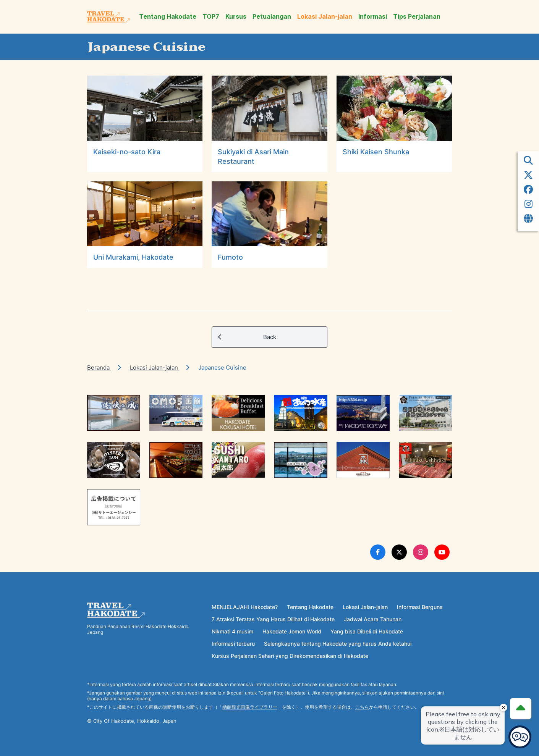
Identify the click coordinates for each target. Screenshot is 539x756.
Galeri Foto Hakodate (283, 693)
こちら (362, 707)
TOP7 (211, 17)
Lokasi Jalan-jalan (325, 17)
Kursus (236, 17)
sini (440, 693)
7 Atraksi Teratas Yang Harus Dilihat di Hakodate (273, 619)
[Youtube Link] (442, 552)
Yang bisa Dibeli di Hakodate (367, 631)
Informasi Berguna (420, 607)
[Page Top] (521, 709)
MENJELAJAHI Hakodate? (245, 607)
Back (247, 337)
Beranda (99, 367)
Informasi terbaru (233, 644)
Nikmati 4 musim (232, 631)
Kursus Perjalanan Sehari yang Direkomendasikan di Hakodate (290, 656)
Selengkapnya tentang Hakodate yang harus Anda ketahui (338, 644)
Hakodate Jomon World (292, 631)
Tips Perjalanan (417, 17)
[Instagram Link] (421, 552)
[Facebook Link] (378, 552)
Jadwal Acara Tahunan (373, 619)
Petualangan (272, 17)
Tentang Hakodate (168, 17)
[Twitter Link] (399, 552)
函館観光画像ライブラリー (250, 707)
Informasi (373, 17)
